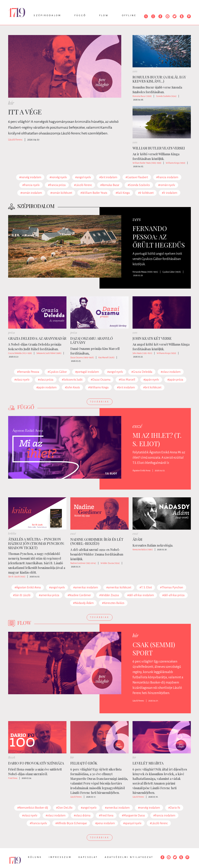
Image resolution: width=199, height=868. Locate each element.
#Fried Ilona (106, 815)
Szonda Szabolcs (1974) (166, 96)
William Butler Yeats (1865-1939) (147, 163)
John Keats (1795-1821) (142, 353)
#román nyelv (167, 185)
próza (11, 333)
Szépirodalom (47, 15)
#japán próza (175, 380)
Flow (104, 15)
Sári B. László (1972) (17, 577)
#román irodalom (31, 193)
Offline (129, 15)
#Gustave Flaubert (137, 177)
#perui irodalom (105, 823)
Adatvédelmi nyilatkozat (129, 857)
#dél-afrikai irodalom (141, 595)
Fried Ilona (13, 778)
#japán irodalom (46, 387)
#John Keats (72, 387)
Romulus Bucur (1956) (142, 96)
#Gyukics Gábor (57, 372)
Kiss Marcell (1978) (106, 357)
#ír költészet (146, 193)
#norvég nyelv (58, 177)
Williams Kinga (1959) (175, 163)
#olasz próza (46, 380)
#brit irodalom (108, 177)
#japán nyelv (151, 380)
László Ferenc (15, 140)
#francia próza (57, 185)
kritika (12, 533)
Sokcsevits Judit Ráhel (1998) (49, 353)
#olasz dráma (82, 815)
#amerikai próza (49, 595)
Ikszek (12, 757)
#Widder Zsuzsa (109, 595)
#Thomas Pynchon (172, 587)
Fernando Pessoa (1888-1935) (145, 272)
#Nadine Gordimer (79, 595)
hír (11, 103)
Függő (80, 15)
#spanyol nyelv (132, 823)
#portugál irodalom (87, 372)
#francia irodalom (167, 177)
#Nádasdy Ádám (83, 603)
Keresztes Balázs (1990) (143, 549)
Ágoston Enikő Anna (141, 470)
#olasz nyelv (22, 380)
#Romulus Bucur (110, 185)
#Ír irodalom (170, 193)
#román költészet (61, 193)
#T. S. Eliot (146, 587)
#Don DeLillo (64, 808)
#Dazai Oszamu (101, 380)
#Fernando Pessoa (28, 372)
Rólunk (35, 857)
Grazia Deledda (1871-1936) (20, 353)
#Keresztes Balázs (113, 603)
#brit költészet (152, 387)
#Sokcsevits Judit (72, 380)
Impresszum (60, 857)
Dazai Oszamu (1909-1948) (82, 357)
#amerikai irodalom (86, 587)
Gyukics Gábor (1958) (172, 272)
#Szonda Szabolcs (139, 185)
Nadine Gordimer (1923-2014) (83, 563)
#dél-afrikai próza (173, 595)
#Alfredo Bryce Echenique (71, 823)
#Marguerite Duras (133, 815)
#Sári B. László (22, 595)
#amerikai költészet (119, 587)
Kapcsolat (88, 857)
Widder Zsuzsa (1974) (110, 563)
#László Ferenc (83, 185)
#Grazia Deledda (142, 372)
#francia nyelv (31, 185)
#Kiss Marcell (127, 380)
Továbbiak (100, 402)
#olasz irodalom (171, 372)
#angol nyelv (83, 177)
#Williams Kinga (98, 387)
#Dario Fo (174, 808)
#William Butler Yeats (94, 193)
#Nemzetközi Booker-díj (33, 808)
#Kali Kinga (123, 193)
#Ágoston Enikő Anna (28, 587)
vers (135, 71)
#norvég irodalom (30, 177)
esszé (137, 426)
